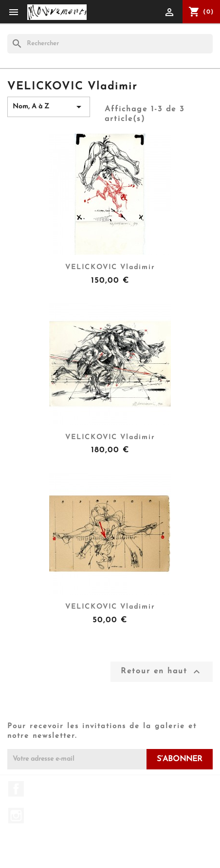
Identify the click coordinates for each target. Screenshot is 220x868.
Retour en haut (162, 672)
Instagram (16, 816)
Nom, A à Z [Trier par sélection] (49, 107)
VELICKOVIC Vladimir (110, 267)
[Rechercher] (110, 44)
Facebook (16, 789)
